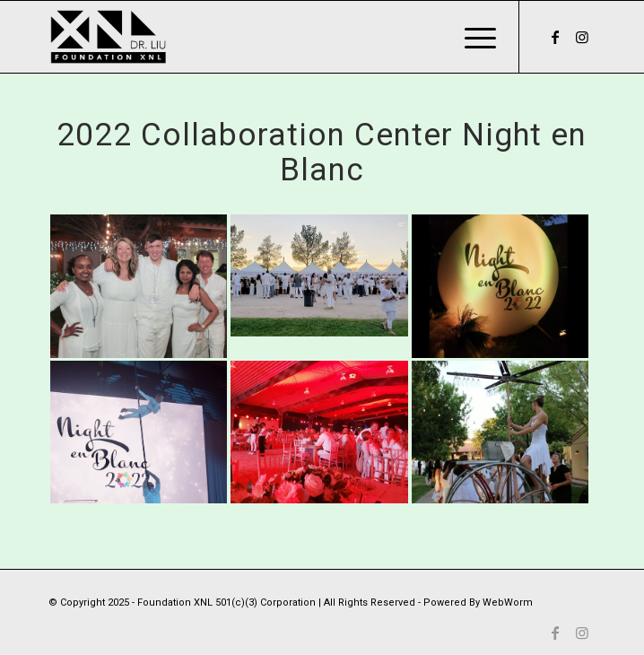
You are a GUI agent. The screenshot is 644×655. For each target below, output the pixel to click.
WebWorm (508, 603)
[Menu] (471, 37)
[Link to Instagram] (582, 37)
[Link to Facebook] (555, 37)
